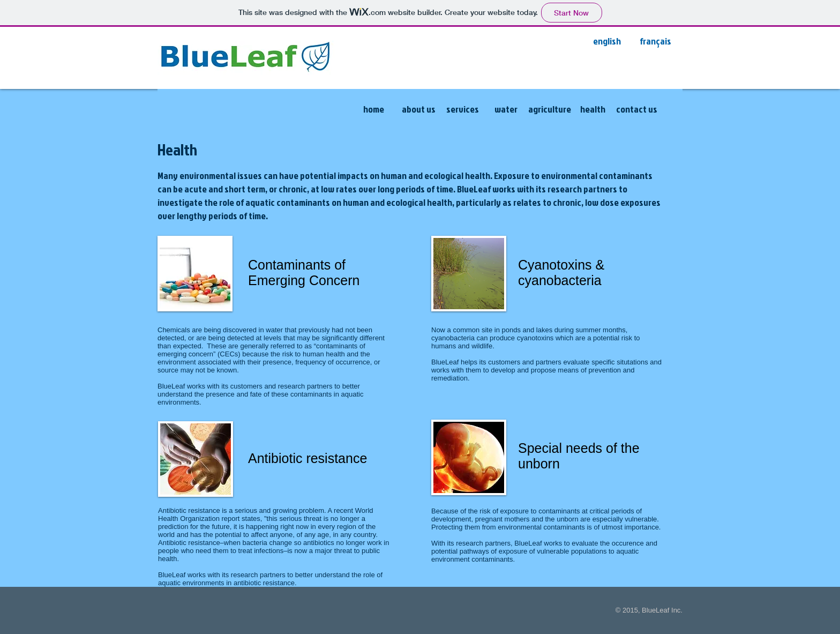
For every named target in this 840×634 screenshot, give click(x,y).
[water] (506, 109)
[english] (607, 41)
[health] (593, 109)
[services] (463, 109)
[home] (373, 109)
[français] (655, 41)
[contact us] (637, 109)
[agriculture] (549, 109)
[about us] (418, 109)
